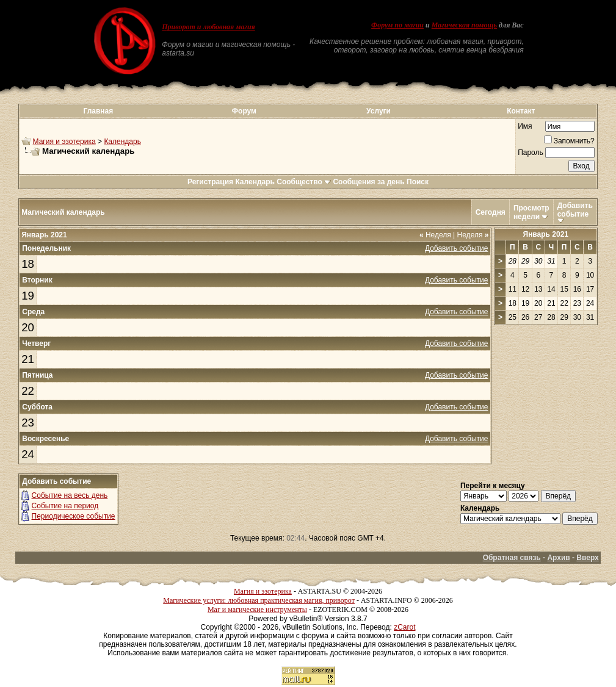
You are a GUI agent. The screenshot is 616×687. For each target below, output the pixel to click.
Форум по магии (397, 25)
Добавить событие (575, 210)
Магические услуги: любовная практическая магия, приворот (259, 600)
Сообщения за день (368, 182)
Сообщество (304, 182)
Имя (525, 126)
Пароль (531, 153)
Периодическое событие (74, 516)
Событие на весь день (70, 495)
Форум (244, 111)
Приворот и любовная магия (208, 27)
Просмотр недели (531, 212)
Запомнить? (569, 141)
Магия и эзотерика (64, 142)
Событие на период (65, 506)
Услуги (379, 111)
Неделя (435, 235)
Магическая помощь (464, 25)
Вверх (587, 558)
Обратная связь (512, 558)
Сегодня (491, 212)
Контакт (521, 111)
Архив (558, 558)
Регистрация (210, 182)
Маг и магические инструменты (257, 610)
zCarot (404, 627)
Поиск (418, 182)
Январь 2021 (546, 234)
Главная (98, 111)
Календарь (122, 142)
